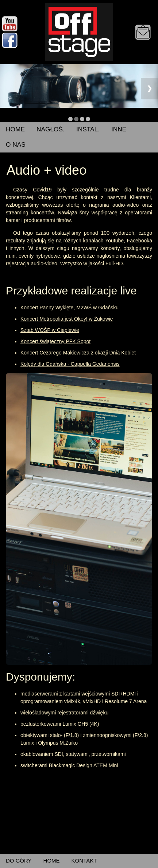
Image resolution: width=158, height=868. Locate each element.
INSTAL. (88, 129)
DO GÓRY (19, 861)
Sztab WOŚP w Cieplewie (50, 330)
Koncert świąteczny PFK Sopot (55, 341)
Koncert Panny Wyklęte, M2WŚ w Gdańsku (70, 308)
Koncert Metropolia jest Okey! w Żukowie (67, 319)
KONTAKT (84, 861)
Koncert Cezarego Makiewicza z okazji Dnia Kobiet (78, 353)
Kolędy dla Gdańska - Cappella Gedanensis (70, 364)
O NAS (16, 144)
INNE (119, 129)
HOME (15, 129)
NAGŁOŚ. (51, 129)
